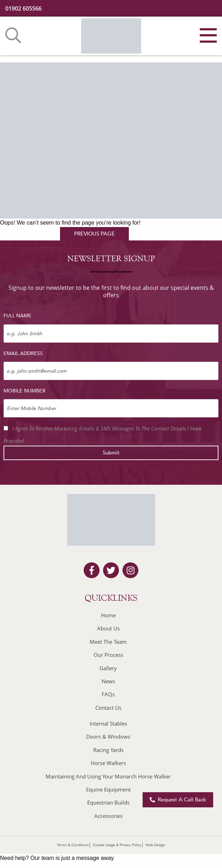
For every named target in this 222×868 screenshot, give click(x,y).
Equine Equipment (108, 789)
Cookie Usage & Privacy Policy (117, 845)
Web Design (155, 845)
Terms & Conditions (73, 845)
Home (108, 615)
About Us (108, 628)
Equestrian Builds (108, 802)
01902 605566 (23, 8)
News (108, 681)
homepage (29, 234)
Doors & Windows (108, 736)
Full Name (17, 316)
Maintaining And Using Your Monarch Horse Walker (108, 776)
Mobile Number (25, 391)
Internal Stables (108, 723)
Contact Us (108, 708)
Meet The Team (108, 642)
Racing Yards (108, 750)
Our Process (108, 655)
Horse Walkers (108, 763)
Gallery (108, 668)
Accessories (108, 816)
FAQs (108, 694)
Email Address (23, 353)
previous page (94, 234)
